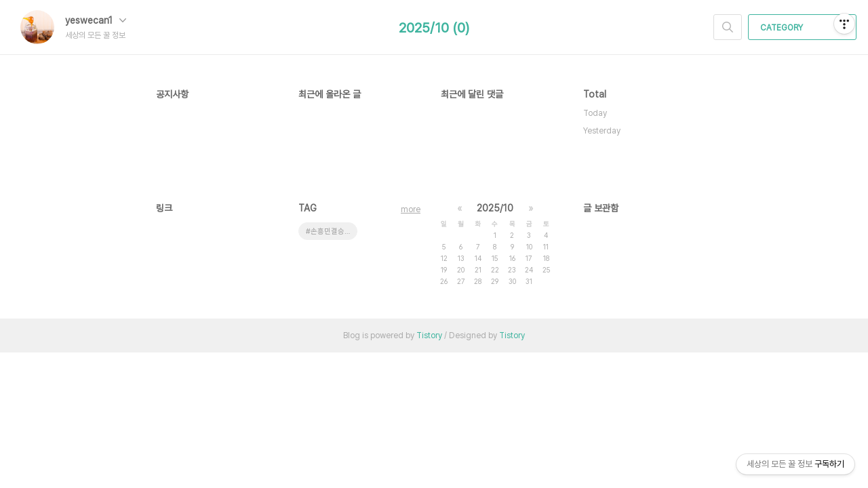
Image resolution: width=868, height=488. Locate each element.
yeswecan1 (96, 20)
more (411, 209)
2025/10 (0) (434, 28)
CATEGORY (804, 28)
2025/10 (495, 208)
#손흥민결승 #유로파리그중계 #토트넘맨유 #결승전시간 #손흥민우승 (332, 231)
